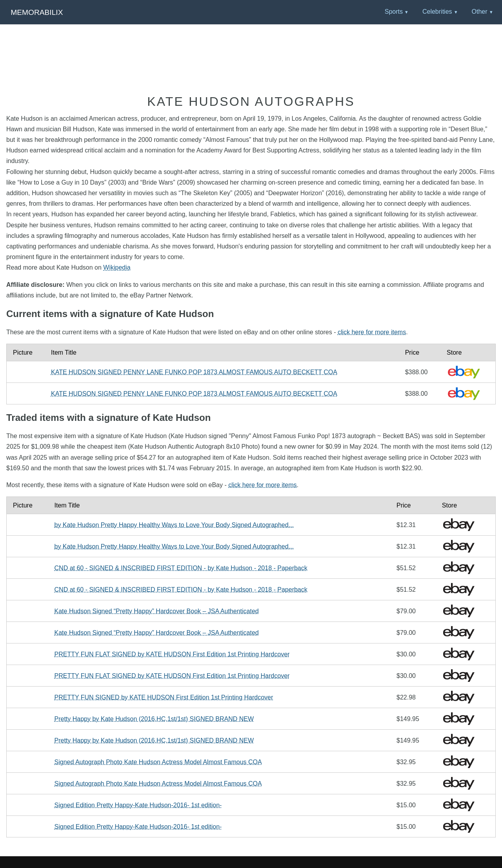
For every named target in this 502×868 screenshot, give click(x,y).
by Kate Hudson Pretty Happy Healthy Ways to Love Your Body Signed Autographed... (174, 525)
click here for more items (372, 332)
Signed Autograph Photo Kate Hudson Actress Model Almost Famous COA (158, 762)
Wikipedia (117, 267)
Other (479, 12)
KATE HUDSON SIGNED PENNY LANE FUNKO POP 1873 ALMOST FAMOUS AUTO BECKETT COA (194, 372)
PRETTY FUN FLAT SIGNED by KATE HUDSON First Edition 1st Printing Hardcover (172, 654)
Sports (394, 12)
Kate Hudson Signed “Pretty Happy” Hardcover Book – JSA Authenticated (157, 611)
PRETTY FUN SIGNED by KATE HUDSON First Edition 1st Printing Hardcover (164, 697)
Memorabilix (37, 12)
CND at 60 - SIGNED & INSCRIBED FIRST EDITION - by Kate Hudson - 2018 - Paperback (181, 568)
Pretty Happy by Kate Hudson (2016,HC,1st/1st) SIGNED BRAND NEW (154, 719)
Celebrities (437, 12)
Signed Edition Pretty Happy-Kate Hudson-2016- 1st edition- (138, 805)
